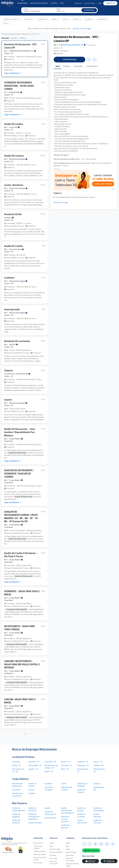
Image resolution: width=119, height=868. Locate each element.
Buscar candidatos (56, 852)
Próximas (23, 38)
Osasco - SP (98, 762)
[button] (89, 10)
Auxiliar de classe (35, 823)
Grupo (14, 127)
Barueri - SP (66, 762)
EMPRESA (67, 66)
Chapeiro (32, 793)
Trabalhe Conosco (40, 851)
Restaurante (18, 159)
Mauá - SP (65, 769)
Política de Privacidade (54, 862)
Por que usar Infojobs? (38, 847)
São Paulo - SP (34, 762)
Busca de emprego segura (72, 865)
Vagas (68, 849)
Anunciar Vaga (90, 3)
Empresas (78, 3)
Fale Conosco (38, 863)
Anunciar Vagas (55, 849)
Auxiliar (48, 808)
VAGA (58, 66)
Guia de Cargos (71, 852)
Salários (54, 3)
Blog (62, 3)
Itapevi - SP (49, 771)
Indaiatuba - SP (83, 765)
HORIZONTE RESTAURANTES (23, 51)
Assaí (16, 249)
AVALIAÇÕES (78, 66)
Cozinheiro (16, 790)
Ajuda (52, 843)
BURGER (16, 92)
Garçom (32, 790)
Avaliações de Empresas (39, 3)
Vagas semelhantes (13, 73)
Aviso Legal (53, 858)
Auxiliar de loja (50, 818)
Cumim (64, 784)
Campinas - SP (83, 762)
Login (100, 3)
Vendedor (49, 784)
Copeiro (97, 784)
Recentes (14, 38)
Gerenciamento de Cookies (40, 859)
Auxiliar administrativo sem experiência (67, 810)
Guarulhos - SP (50, 762)
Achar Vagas (22, 3)
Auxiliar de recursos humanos (65, 819)
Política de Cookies (40, 854)
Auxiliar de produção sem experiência (34, 817)
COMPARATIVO (92, 66)
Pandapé (53, 855)
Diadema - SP (99, 765)
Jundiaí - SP (16, 765)
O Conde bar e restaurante (17, 374)
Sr (9, 218)
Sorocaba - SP (66, 765)
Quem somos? (38, 843)
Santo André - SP (35, 765)
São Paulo (16, 762)
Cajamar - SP (33, 769)
